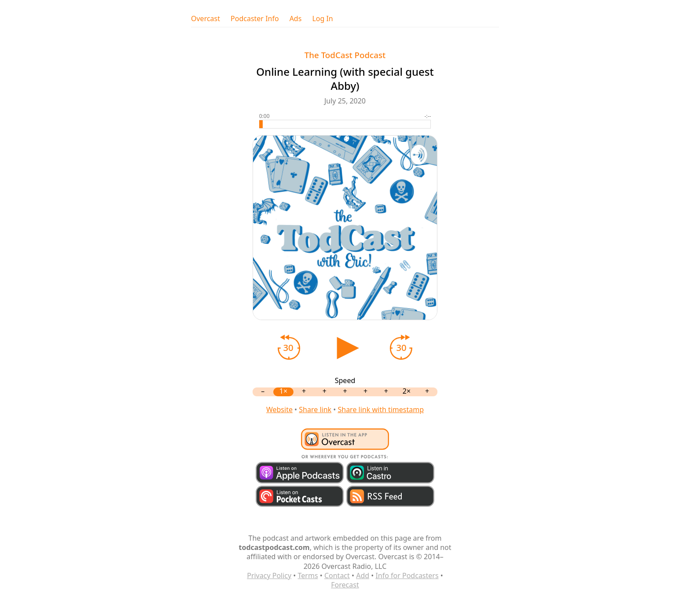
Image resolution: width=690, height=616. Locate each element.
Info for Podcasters (407, 575)
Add (363, 575)
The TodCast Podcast (345, 55)
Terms (308, 575)
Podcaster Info (255, 19)
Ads (296, 19)
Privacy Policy (269, 575)
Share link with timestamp (381, 409)
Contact (337, 575)
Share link (315, 409)
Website (279, 409)
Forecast (345, 585)
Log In (322, 19)
